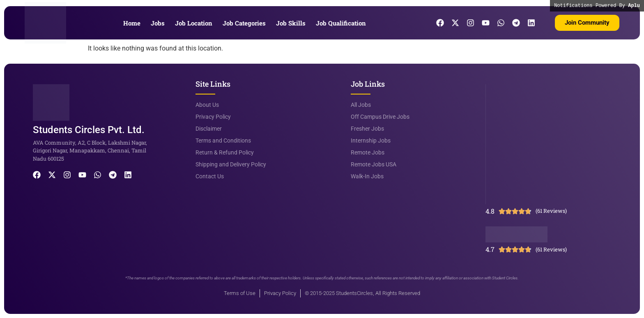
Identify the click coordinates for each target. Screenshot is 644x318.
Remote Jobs (368, 152)
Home (132, 23)
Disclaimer (209, 129)
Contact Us (210, 176)
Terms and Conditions (223, 141)
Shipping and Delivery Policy (231, 164)
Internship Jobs (371, 141)
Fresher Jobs (367, 129)
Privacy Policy (213, 117)
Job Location (194, 23)
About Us (207, 105)
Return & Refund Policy (225, 152)
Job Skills (291, 23)
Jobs (158, 23)
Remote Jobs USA (374, 164)
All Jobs (361, 105)
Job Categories (244, 23)
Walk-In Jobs (367, 176)
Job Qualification (341, 23)
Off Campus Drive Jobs (380, 117)
